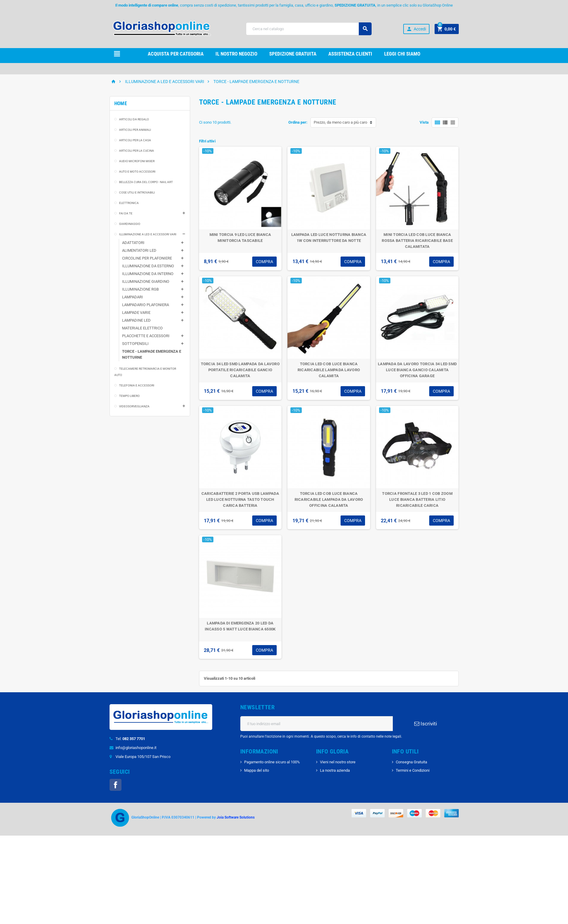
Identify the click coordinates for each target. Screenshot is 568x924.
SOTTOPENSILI (135, 344)
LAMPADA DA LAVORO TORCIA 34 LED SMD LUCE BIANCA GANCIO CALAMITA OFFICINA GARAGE (417, 370)
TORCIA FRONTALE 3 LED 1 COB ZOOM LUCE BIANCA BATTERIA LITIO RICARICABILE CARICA (417, 499)
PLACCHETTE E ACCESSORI (146, 336)
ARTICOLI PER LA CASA (135, 140)
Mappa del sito (257, 770)
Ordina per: (298, 122)
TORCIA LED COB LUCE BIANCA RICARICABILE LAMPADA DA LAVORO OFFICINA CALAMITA (329, 499)
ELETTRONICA (129, 203)
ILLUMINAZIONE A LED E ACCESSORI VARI (148, 234)
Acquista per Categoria (176, 54)
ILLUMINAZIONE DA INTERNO (148, 274)
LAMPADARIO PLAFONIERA (146, 305)
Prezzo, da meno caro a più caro (340, 122)
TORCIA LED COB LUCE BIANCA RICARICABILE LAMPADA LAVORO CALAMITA (329, 370)
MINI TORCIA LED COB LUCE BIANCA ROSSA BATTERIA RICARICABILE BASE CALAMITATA (417, 241)
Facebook (116, 785)
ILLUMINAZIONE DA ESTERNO (148, 266)
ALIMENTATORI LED (139, 250)
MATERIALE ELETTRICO (142, 328)
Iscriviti (426, 724)
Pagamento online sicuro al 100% (272, 762)
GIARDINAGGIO (130, 224)
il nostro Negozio (236, 54)
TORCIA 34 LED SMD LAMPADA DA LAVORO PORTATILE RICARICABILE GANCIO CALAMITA (240, 370)
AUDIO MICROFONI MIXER (137, 161)
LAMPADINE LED (136, 320)
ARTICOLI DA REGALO (134, 119)
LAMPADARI (133, 297)
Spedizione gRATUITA (293, 54)
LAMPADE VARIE (136, 313)
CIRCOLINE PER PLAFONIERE (147, 258)
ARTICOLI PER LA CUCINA (137, 151)
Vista (424, 122)
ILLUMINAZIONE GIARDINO (146, 281)
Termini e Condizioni (413, 770)
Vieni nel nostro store (338, 762)
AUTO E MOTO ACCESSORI (137, 172)
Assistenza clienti (350, 54)
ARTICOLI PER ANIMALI (135, 130)
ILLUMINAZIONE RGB (140, 289)
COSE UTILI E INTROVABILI (137, 192)
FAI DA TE (126, 213)
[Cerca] (309, 29)
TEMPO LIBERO (129, 396)
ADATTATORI (133, 243)
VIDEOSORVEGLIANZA (134, 406)
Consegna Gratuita (411, 762)
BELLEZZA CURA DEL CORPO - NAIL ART (146, 182)
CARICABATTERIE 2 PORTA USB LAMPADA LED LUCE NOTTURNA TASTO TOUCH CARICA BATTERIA (240, 499)
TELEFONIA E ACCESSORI (137, 385)
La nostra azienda (335, 770)
